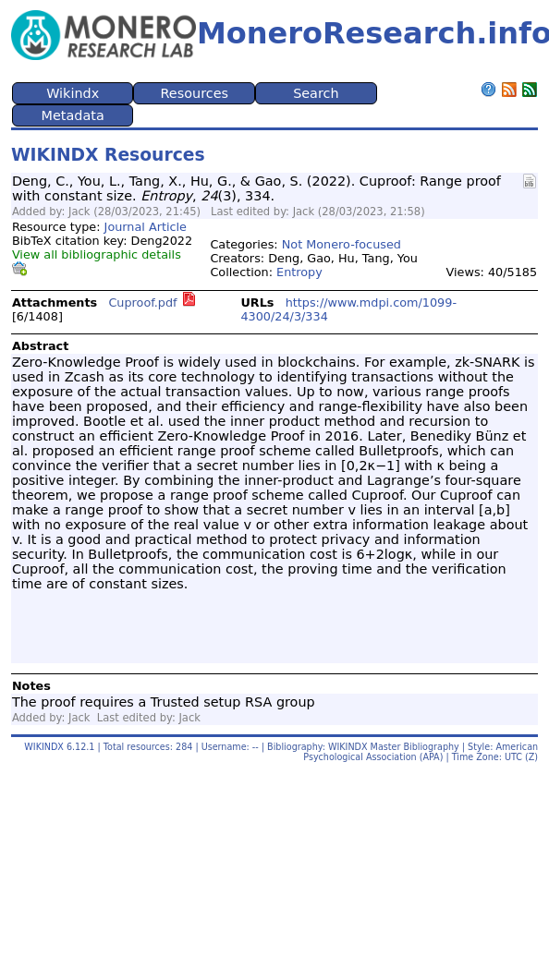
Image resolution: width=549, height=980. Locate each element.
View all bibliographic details (97, 254)
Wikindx (73, 93)
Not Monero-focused (342, 244)
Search (316, 93)
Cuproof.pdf (142, 302)
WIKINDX (44, 747)
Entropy (299, 272)
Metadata (73, 115)
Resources (195, 93)
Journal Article (146, 227)
